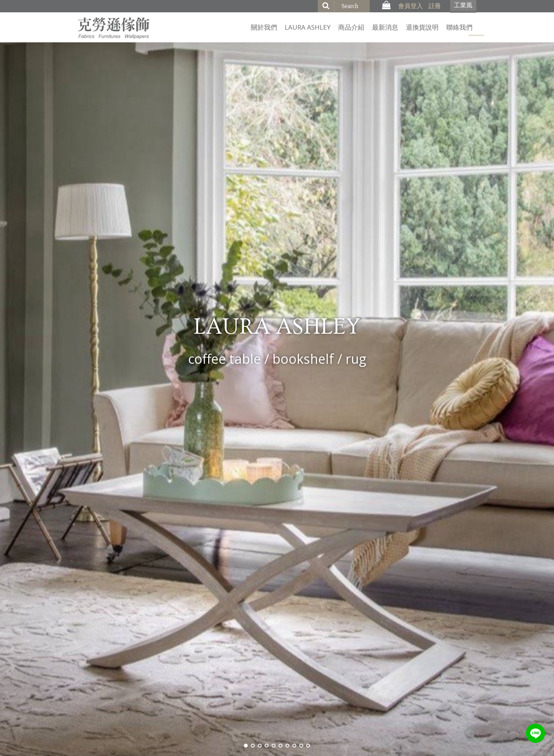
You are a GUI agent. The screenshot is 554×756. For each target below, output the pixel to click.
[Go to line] (536, 733)
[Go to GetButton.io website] (536, 748)
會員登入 (410, 6)
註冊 (435, 6)
